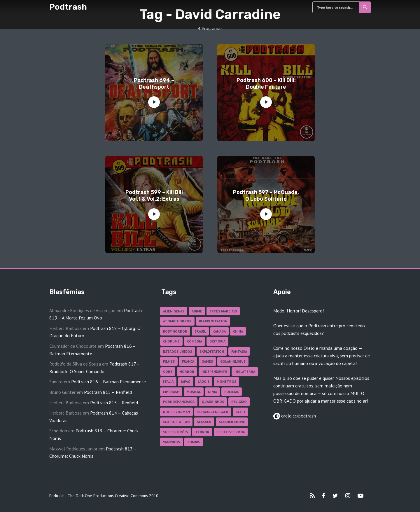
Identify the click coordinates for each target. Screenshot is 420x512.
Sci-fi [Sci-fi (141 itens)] (240, 412)
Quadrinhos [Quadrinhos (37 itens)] (213, 402)
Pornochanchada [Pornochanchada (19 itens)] (179, 402)
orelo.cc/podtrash (298, 416)
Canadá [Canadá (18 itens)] (219, 331)
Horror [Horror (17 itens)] (187, 372)
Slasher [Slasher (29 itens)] (204, 422)
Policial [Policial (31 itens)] (232, 392)
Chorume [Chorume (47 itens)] (171, 341)
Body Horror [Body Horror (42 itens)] (175, 331)
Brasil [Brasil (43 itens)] (200, 331)
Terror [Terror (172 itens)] (202, 432)
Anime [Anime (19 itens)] (197, 311)
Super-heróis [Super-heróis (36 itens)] (175, 432)
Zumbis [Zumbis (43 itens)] (194, 442)
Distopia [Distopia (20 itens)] (217, 341)
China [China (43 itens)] (238, 331)
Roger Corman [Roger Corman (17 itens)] (176, 412)
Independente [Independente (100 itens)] (214, 372)
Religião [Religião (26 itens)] (239, 402)
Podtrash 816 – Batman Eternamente (108, 382)
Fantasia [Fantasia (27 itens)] (239, 351)
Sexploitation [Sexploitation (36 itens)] (176, 422)
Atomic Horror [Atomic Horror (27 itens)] (177, 321)
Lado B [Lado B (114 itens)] (204, 381)
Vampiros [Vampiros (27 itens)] (171, 442)
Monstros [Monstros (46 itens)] (226, 381)
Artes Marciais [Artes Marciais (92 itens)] (223, 311)
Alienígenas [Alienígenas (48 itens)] (174, 311)
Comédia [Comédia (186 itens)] (195, 341)
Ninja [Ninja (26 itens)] (212, 392)
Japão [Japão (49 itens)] (186, 381)
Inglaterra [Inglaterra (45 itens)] (245, 372)
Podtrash (68, 7)
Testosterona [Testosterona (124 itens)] (231, 432)
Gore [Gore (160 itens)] (168, 372)
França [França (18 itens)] (188, 361)
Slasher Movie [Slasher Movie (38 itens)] (232, 422)
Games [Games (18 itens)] (207, 361)
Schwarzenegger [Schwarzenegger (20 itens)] (213, 412)
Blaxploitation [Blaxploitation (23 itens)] (213, 321)
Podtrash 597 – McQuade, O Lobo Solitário (266, 196)
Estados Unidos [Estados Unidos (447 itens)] (178, 351)
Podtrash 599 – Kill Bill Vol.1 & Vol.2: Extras (154, 196)
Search (365, 7)
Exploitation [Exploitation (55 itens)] (212, 351)
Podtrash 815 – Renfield (108, 392)
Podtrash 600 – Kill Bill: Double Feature (266, 84)
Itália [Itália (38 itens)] (168, 381)
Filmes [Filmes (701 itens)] (169, 361)
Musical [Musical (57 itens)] (194, 392)
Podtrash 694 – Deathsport (154, 84)
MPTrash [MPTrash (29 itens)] (171, 392)
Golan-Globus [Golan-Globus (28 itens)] (233, 361)
